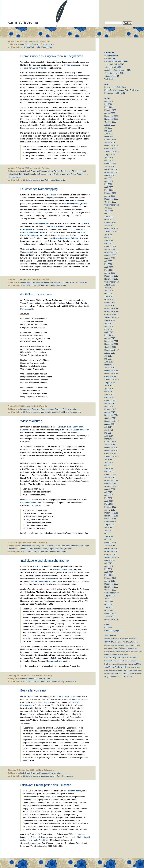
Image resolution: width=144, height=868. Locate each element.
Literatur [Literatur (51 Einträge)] (132, 658)
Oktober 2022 (110, 202)
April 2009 (109, 608)
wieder (47, 702)
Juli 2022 (108, 208)
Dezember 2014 (111, 415)
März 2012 (109, 504)
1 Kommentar (70, 682)
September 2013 (111, 457)
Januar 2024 (110, 166)
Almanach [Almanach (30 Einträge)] (133, 638)
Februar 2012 (110, 507)
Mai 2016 (108, 391)
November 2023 (111, 172)
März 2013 (109, 471)
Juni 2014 (109, 430)
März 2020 (109, 270)
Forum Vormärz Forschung (67, 696)
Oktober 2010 (110, 554)
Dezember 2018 (111, 309)
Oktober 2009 (110, 590)
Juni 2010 (109, 566)
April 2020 (109, 267)
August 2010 (110, 560)
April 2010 (109, 572)
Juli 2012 (108, 492)
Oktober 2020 (110, 255)
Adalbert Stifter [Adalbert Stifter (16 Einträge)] (110, 638)
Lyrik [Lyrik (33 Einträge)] (106, 664)
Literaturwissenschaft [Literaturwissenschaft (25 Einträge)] (131, 661)
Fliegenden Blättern (29, 503)
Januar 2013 (110, 477)
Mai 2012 (108, 498)
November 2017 (111, 344)
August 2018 (110, 320)
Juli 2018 (108, 323)
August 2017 (110, 353)
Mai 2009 (108, 605)
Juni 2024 (109, 157)
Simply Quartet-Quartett (76, 204)
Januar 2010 (110, 581)
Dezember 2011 (111, 513)
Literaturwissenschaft (54, 412)
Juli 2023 (108, 178)
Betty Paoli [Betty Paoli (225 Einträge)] (111, 642)
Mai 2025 (108, 131)
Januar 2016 (110, 403)
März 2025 (109, 137)
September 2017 (111, 350)
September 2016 (111, 380)
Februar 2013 (110, 474)
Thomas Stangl (70, 65)
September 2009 (111, 593)
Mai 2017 (108, 359)
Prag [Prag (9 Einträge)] (116, 671)
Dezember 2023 (111, 169)
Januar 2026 (110, 113)
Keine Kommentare (44, 47)
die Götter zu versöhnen (36, 294)
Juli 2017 (108, 356)
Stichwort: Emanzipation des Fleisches (46, 785)
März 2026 (109, 107)
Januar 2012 (110, 510)
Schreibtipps (111, 76)
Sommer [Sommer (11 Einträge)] (133, 674)
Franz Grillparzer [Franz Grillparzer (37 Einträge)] (121, 648)
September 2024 (111, 152)
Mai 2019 (108, 294)
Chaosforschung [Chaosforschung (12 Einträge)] (110, 645)
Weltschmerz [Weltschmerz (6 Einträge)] (120, 677)
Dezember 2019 (111, 276)
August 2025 (110, 125)
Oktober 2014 (110, 418)
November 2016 (111, 374)
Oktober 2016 (110, 377)
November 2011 (111, 516)
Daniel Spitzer (54, 226)
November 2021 (111, 229)
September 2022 (111, 205)
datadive (108, 628)
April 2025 (109, 134)
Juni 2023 (109, 181)
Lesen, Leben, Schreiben (115, 87)
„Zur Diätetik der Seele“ (79, 430)
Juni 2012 (109, 495)
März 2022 (109, 220)
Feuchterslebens (74, 791)
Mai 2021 (108, 237)
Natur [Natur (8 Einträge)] (132, 668)
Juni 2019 (109, 291)
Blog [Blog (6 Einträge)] (129, 642)
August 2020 (110, 258)
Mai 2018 (108, 329)
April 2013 (109, 468)
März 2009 (109, 611)
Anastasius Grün (27, 546)
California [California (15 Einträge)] (134, 642)
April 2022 (109, 217)
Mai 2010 (108, 569)
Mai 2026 (108, 104)
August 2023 (110, 175)
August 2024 (110, 155)
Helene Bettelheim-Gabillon (19, 174)
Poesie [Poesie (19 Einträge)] (111, 670)
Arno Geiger (26, 44)
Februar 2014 (110, 442)
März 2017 (109, 365)
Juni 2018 (109, 326)
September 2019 (111, 282)
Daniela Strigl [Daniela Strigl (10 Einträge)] (119, 645)
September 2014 (111, 421)
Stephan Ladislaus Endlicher (43, 581)
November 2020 (111, 252)
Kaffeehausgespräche (114, 631)
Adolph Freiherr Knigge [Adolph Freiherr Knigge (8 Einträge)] (122, 639)
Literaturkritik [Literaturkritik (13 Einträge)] (109, 661)
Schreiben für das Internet (115, 70)
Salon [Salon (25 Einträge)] (126, 670)
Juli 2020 (108, 261)
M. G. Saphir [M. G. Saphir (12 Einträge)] (113, 664)
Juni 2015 (109, 406)
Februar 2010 (110, 578)
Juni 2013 (109, 463)
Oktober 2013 (110, 454)
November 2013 (111, 451)
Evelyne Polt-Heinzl (62, 171)
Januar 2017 (110, 368)
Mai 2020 (108, 264)
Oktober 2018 (110, 314)
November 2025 (111, 119)
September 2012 (111, 486)
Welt (32, 47)
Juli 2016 (108, 386)
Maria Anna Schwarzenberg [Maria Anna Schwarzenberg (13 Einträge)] (127, 664)
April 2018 (109, 332)
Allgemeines (110, 55)
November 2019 (111, 279)
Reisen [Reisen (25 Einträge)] (120, 670)
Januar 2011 (110, 545)
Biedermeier (26, 409)
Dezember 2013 (111, 448)
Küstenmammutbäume (63, 569)
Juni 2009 (109, 602)
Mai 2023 (108, 184)
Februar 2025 (110, 140)
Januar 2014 (110, 445)
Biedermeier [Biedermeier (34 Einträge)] (123, 642)
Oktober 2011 (110, 519)
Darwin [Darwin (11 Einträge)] (126, 645)
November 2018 (111, 311)
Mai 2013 (108, 465)
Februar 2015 (110, 409)
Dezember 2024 (111, 146)
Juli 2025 (108, 128)
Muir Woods (38, 566)
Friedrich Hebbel (79, 171)
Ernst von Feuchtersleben (43, 44)
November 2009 (111, 587)
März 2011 (109, 540)
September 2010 (111, 557)
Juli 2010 (108, 563)
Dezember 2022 (111, 199)
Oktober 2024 (110, 149)
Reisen (66, 409)
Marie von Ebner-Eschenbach (74, 174)
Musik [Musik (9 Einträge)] (129, 668)
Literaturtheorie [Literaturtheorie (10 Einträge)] (118, 661)
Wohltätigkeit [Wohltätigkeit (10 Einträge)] (128, 677)
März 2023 (109, 190)
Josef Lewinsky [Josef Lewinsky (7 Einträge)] (124, 655)
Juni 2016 (109, 388)
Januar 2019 (110, 306)
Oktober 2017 (110, 347)
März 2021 (109, 243)
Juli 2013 (108, 460)
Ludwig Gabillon (54, 174)
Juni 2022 (109, 211)
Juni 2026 (109, 101)
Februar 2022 (110, 223)
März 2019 (109, 300)
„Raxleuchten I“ (52, 195)
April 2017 (109, 362)
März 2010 (109, 575)
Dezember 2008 (111, 619)
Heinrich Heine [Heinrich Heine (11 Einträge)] (125, 651)
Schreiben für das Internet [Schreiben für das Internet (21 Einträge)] (120, 674)
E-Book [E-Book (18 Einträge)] (132, 645)
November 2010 (111, 551)
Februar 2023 (110, 193)
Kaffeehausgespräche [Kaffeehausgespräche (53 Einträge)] (114, 658)
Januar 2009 (110, 616)
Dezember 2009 (111, 584)
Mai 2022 (108, 214)
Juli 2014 (108, 427)
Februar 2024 (110, 163)
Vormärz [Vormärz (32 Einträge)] (112, 677)
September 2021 (111, 232)
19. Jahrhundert (30, 180)
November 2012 (111, 480)
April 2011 (109, 537)
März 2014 (109, 439)
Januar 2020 (110, 273)
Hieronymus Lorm (25, 549)
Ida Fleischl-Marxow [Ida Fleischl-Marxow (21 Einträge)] (112, 654)
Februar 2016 (110, 400)
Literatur (26, 47)
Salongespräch (27, 252)
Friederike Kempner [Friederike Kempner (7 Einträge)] (110, 652)
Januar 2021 (110, 249)
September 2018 (111, 317)
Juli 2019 (108, 288)
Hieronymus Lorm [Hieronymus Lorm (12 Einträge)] (136, 651)
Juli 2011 (108, 528)
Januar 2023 (110, 196)
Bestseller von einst (33, 690)
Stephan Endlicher (56, 549)
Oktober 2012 (110, 483)
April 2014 (109, 436)
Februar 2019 (110, 303)
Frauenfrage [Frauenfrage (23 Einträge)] (133, 648)
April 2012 (109, 501)
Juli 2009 (108, 599)
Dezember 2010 (111, 548)
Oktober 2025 (110, 122)
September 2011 (111, 522)
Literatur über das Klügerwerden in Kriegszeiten (52, 56)
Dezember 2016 (111, 371)
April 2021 (109, 240)
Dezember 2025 (111, 116)
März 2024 (109, 160)
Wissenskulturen (31, 421)
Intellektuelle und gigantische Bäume (45, 561)
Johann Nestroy (39, 174)
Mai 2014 (108, 433)
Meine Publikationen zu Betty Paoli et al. (122, 90)
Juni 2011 (109, 531)
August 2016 (110, 383)
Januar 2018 (110, 338)
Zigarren (84, 282)
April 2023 (109, 187)
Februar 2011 (110, 542)
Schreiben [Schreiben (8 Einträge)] (107, 674)
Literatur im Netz (112, 73)
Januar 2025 (110, 143)
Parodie (58, 409)
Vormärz (73, 409)
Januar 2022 (110, 226)
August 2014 (110, 424)
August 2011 (110, 525)
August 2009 (110, 596)
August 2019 (110, 285)
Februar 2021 (110, 246)
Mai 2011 (108, 534)
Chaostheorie (111, 67)
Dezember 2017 (111, 341)
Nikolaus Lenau (14, 177)
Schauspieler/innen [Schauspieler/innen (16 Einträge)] (135, 670)
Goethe (47, 679)
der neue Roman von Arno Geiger (35, 68)
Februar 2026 (110, 110)
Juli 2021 (108, 234)
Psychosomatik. (27, 309)
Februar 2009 (110, 614)
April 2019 (109, 297)
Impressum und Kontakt (115, 93)
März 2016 (109, 397)
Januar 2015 (110, 412)
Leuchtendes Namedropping (39, 189)
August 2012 (110, 489)
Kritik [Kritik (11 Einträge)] (126, 658)
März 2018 (109, 335)
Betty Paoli (25, 171)
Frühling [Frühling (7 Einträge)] (118, 652)
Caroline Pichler (53, 546)
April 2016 (109, 394)
